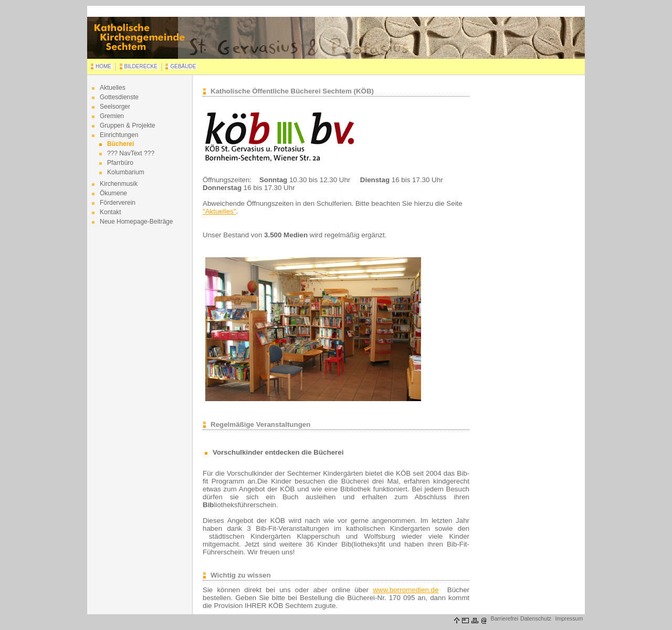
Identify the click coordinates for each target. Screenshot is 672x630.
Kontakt (111, 212)
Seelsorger (115, 107)
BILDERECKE (141, 66)
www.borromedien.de (406, 590)
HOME (103, 66)
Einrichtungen (119, 135)
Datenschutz (536, 618)
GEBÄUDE (183, 66)
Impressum (569, 618)
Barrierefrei (505, 618)
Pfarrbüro (120, 163)
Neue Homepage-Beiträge (136, 222)
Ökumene (113, 193)
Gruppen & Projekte (127, 125)
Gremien (112, 116)
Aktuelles (113, 88)
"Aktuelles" (219, 211)
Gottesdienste (119, 97)
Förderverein (118, 203)
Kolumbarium (126, 172)
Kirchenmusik (119, 184)
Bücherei (120, 144)
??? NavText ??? (131, 153)
